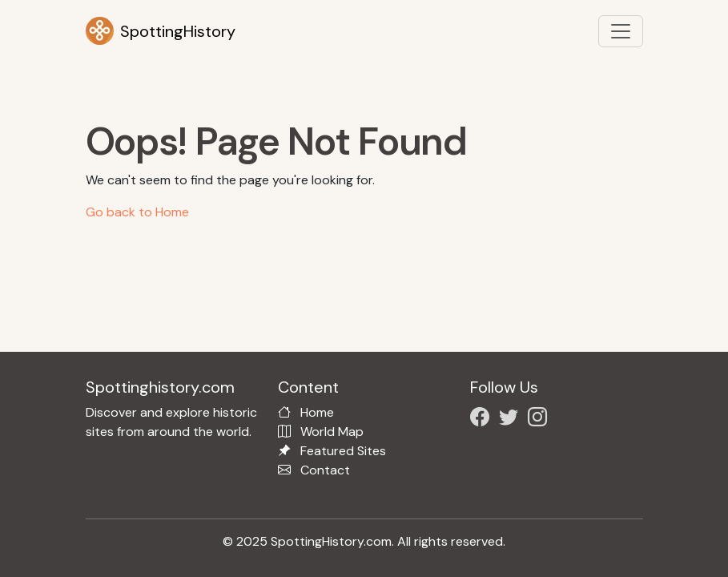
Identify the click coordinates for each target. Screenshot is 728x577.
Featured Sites (343, 451)
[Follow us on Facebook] (483, 420)
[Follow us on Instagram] (541, 420)
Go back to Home (137, 212)
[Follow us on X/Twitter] (512, 420)
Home (317, 412)
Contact (325, 470)
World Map (332, 432)
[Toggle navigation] (621, 31)
